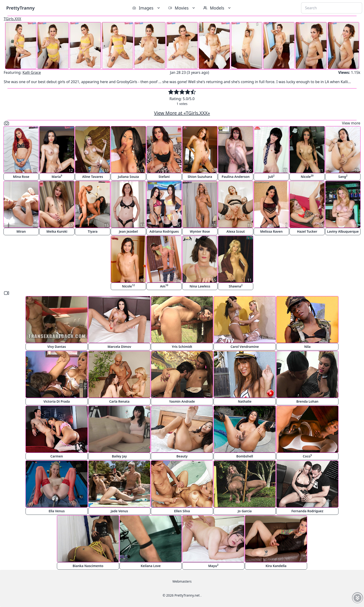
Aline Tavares (93, 177)
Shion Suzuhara (200, 177)
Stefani (164, 177)
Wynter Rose (200, 231)
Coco (307, 456)
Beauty (182, 456)
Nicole (307, 176)
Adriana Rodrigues (164, 231)
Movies (182, 8)
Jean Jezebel (128, 231)
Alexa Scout (236, 231)
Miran (21, 231)
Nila (307, 347)
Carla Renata (119, 401)
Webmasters (182, 581)
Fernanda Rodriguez (307, 511)
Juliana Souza (128, 177)
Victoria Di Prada (57, 401)
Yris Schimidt (182, 347)
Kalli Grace (32, 72)
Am (164, 286)
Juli (271, 176)
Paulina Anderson (236, 177)
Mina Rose (21, 177)
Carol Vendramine (245, 347)
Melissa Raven (271, 231)
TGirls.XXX (12, 19)
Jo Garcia (245, 511)
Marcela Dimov (119, 347)
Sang (343, 176)
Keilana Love (151, 566)
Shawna (236, 286)
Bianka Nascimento (88, 566)
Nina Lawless (200, 286)
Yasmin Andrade (182, 401)
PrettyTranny (20, 8)
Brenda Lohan (307, 401)
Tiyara (93, 231)
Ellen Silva (182, 511)
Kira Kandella (276, 566)
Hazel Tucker (307, 231)
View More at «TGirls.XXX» (182, 113)
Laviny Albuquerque (343, 231)
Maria (57, 176)
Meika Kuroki (57, 231)
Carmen (57, 456)
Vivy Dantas (57, 347)
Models (218, 8)
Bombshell (245, 456)
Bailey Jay (119, 456)
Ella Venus (57, 511)
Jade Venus (119, 511)
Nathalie (245, 401)
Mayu (213, 566)
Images (147, 8)
